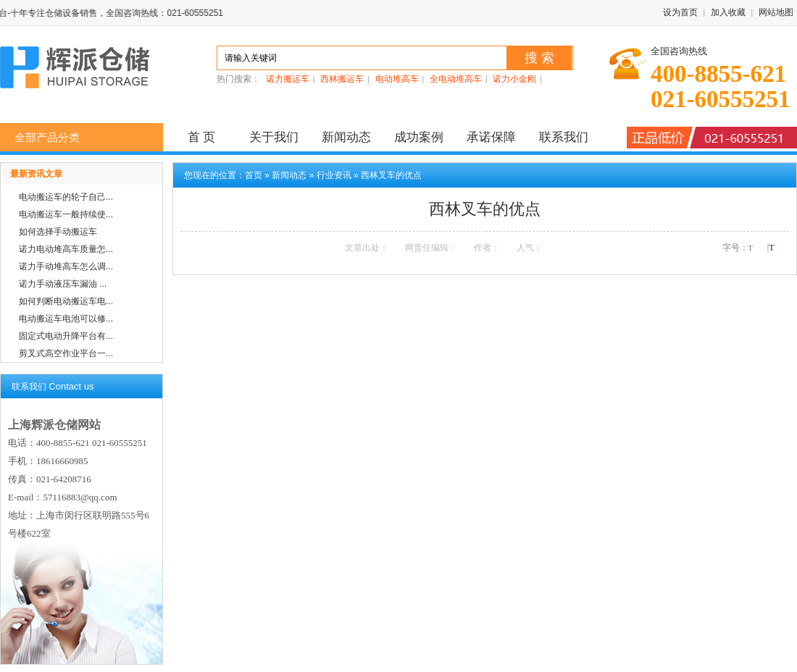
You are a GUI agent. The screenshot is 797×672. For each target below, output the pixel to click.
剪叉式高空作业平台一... (66, 353)
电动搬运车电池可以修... (66, 319)
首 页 (202, 137)
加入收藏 (728, 12)
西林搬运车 (342, 79)
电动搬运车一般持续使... (66, 214)
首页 (254, 175)
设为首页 (680, 12)
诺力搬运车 (288, 79)
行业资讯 (334, 175)
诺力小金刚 (514, 79)
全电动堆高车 (456, 79)
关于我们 (274, 137)
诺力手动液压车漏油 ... (63, 284)
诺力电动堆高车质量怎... (66, 249)
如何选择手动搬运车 (58, 232)
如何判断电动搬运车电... (66, 301)
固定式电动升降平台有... (66, 336)
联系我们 (564, 137)
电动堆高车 (397, 79)
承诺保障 (491, 137)
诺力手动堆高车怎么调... (66, 266)
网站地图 (776, 12)
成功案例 (419, 137)
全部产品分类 (47, 137)
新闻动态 (346, 137)
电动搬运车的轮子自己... (66, 197)
